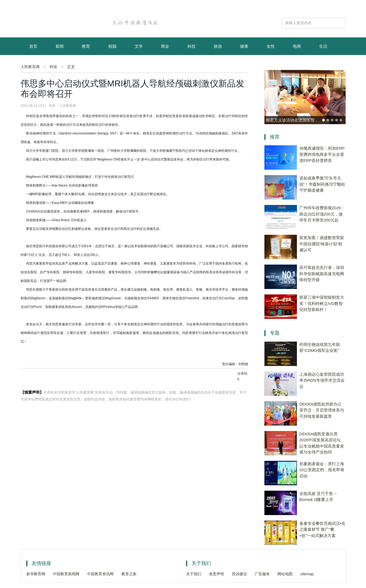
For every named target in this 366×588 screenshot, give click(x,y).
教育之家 (129, 574)
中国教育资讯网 (100, 574)
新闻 (60, 46)
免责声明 (216, 574)
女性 (271, 46)
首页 (33, 46)
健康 (244, 46)
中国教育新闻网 (66, 574)
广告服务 (262, 574)
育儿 (33, 64)
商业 (165, 46)
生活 (323, 46)
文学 (139, 46)
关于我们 (194, 574)
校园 (112, 46)
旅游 (218, 46)
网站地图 (285, 574)
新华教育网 (36, 574)
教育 (86, 46)
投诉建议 (239, 574)
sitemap (307, 574)
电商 (297, 46)
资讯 (60, 64)
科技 (192, 46)
